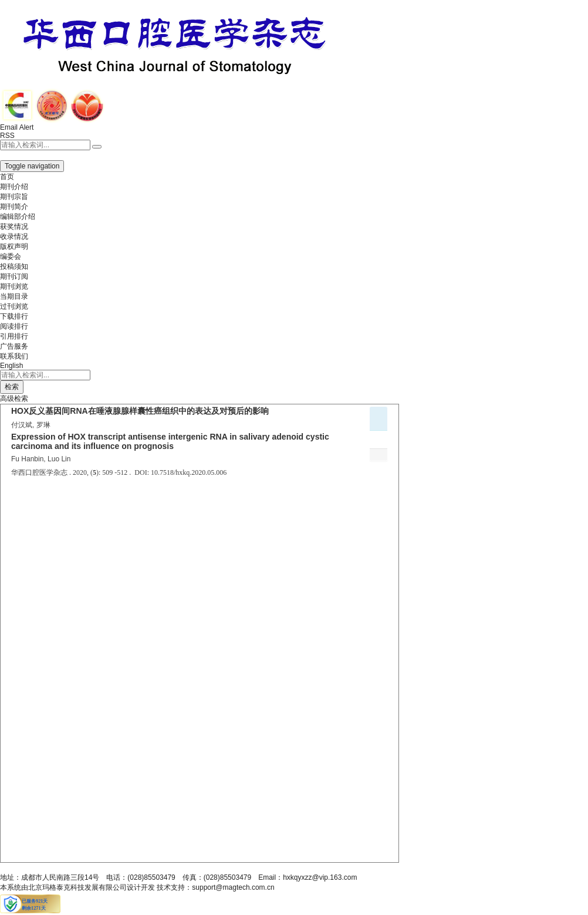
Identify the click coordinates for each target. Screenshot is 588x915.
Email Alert (17, 127)
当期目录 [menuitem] (14, 296)
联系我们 (14, 356)
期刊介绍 (14, 187)
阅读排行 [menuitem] (14, 326)
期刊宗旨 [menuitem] (14, 197)
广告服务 (14, 346)
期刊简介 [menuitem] (14, 207)
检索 (12, 387)
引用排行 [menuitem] (14, 336)
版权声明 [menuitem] (14, 247)
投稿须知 (14, 266)
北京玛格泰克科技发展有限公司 (77, 887)
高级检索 (14, 399)
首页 (7, 177)
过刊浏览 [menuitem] (14, 306)
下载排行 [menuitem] (14, 316)
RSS (7, 136)
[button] (14, 155)
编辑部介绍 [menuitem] (18, 217)
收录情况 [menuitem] (14, 237)
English (11, 366)
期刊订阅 (14, 276)
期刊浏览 (14, 286)
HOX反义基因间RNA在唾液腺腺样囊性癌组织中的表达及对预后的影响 (140, 411)
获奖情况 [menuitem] (14, 227)
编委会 (11, 256)
